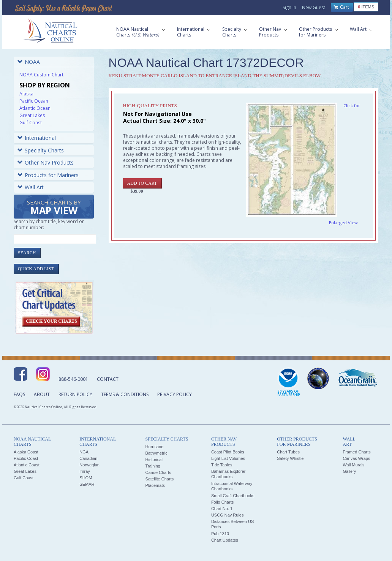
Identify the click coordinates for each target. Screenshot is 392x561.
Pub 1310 (220, 534)
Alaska (26, 94)
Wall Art (31, 187)
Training (153, 466)
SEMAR (87, 484)
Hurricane (155, 447)
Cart (341, 7)
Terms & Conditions (125, 394)
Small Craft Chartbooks (233, 496)
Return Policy (75, 394)
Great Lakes (32, 115)
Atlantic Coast (27, 465)
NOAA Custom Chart (41, 75)
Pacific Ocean (34, 101)
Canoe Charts (158, 472)
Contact (108, 379)
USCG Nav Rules (228, 515)
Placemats (155, 485)
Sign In (289, 7)
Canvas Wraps (356, 458)
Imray (85, 471)
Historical (154, 460)
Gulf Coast (31, 123)
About (42, 394)
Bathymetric (156, 453)
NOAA (29, 62)
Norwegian (89, 465)
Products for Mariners (48, 175)
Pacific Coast (26, 458)
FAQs (19, 394)
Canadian (88, 458)
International (37, 138)
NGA (84, 452)
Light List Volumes (228, 458)
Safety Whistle (290, 458)
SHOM (86, 478)
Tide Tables (222, 465)
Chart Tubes (288, 452)
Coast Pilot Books (228, 452)
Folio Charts (222, 502)
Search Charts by (54, 208)
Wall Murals (353, 465)
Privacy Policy (175, 394)
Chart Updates (225, 540)
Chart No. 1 (222, 509)
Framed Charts (356, 452)
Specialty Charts (41, 150)
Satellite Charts (160, 479)
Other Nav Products (46, 162)
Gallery (349, 471)
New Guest (314, 7)
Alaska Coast (26, 452)
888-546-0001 (73, 379)
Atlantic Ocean (35, 108)
